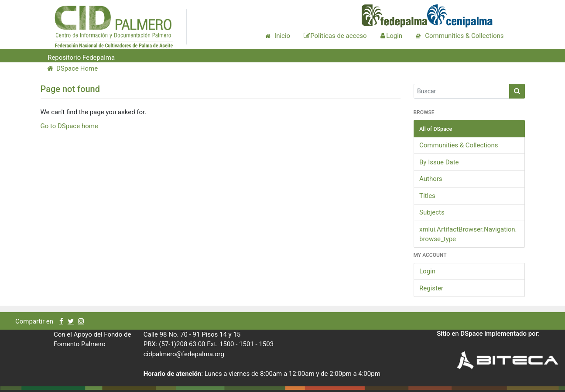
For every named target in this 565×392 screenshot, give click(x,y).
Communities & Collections (459, 145)
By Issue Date (439, 162)
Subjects (432, 212)
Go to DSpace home (69, 126)
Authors (431, 179)
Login (427, 271)
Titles (427, 196)
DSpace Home (73, 68)
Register (431, 288)
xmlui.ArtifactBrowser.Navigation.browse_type (468, 234)
